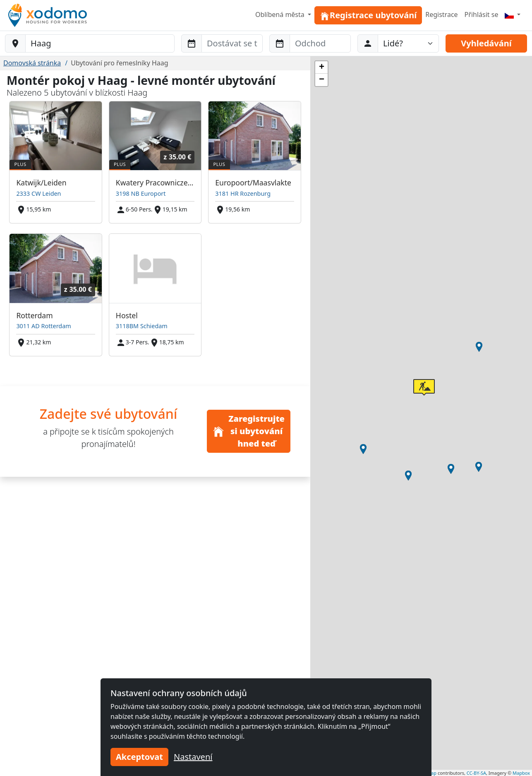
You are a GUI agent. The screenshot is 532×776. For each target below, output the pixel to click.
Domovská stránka (32, 63)
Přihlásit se (482, 14)
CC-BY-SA (476, 773)
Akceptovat (139, 757)
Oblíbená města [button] (281, 14)
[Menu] (513, 14)
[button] (479, 347)
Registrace (441, 14)
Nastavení (193, 757)
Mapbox (521, 773)
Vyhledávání (486, 43)
